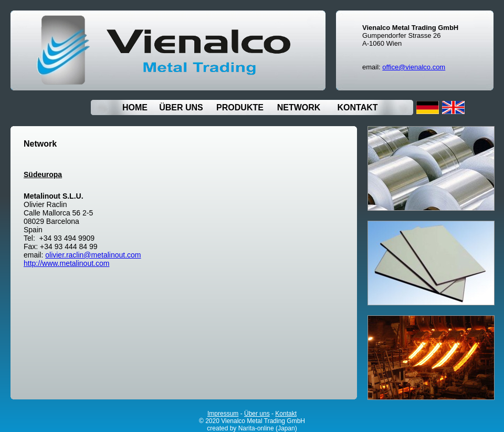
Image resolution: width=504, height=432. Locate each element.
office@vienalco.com (414, 67)
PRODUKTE (240, 107)
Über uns (257, 414)
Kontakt (286, 414)
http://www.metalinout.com (66, 263)
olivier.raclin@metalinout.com (93, 255)
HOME (135, 107)
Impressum (223, 414)
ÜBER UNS (181, 107)
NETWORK (299, 107)
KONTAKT (357, 107)
